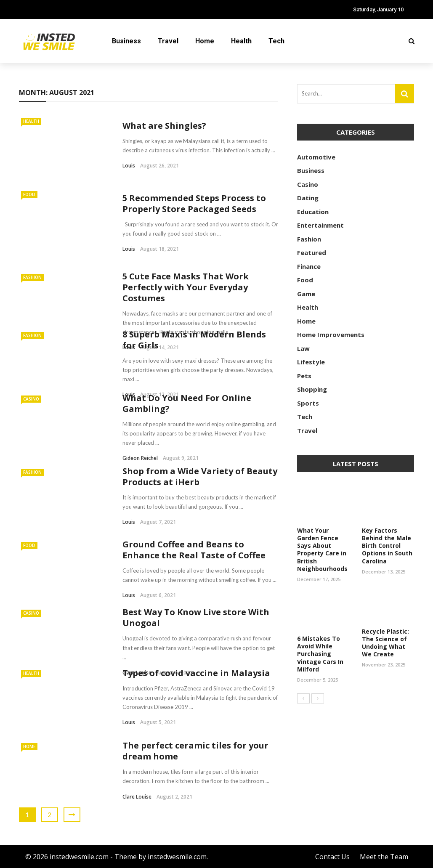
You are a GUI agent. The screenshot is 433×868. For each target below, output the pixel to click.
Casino (31, 399)
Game (306, 294)
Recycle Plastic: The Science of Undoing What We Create (385, 643)
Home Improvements (331, 334)
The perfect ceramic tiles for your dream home (195, 751)
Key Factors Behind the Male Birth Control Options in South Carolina (387, 546)
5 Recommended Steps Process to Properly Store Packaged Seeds (194, 203)
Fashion (32, 277)
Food (29, 194)
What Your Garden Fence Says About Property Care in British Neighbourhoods (322, 549)
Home (205, 41)
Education (313, 212)
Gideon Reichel (140, 458)
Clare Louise (137, 797)
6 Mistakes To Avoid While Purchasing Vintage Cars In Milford (320, 654)
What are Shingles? (164, 126)
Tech (276, 41)
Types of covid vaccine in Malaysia (196, 673)
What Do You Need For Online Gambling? (187, 403)
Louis (129, 166)
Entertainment (320, 225)
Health (241, 41)
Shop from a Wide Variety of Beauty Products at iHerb (200, 476)
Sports (308, 403)
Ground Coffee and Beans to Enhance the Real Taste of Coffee (194, 550)
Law (303, 348)
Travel (168, 41)
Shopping (312, 389)
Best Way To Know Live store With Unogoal (196, 617)
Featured (312, 252)
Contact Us (332, 857)
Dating (308, 198)
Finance (309, 266)
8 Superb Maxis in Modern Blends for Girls (194, 340)
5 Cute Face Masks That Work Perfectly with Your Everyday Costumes (186, 287)
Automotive (316, 157)
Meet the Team (384, 857)
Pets (304, 376)
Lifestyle (311, 362)
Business (126, 41)
